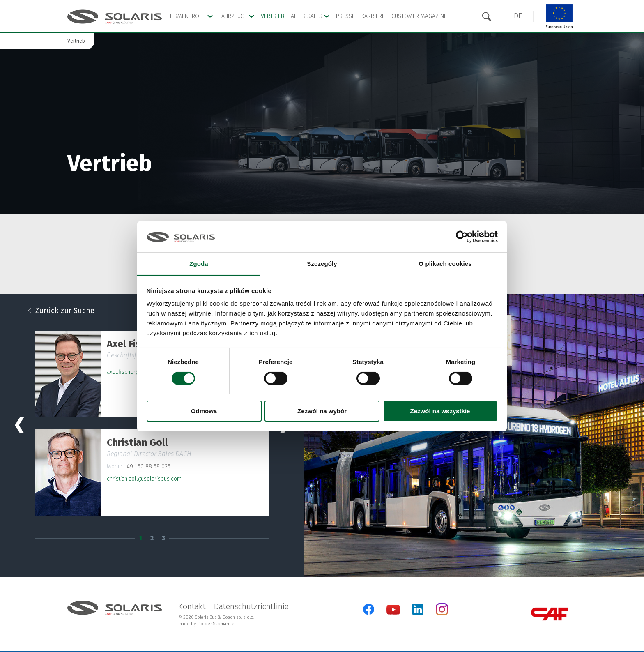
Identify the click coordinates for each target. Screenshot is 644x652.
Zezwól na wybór (322, 411)
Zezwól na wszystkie (440, 411)
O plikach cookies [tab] (445, 264)
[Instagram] (442, 614)
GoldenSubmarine (216, 624)
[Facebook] (369, 609)
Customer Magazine (419, 16)
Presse (345, 16)
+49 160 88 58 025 (147, 467)
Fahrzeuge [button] (237, 16)
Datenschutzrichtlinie (251, 606)
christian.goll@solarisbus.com (144, 479)
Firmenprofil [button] (191, 16)
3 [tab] (163, 538)
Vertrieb (273, 16)
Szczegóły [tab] (322, 264)
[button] (518, 16)
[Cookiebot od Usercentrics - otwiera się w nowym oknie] (462, 237)
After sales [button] (310, 16)
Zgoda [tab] (199, 264)
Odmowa (204, 411)
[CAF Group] (550, 614)
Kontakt (192, 606)
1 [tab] (140, 538)
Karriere (373, 16)
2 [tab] (152, 538)
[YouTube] (393, 613)
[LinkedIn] (418, 609)
